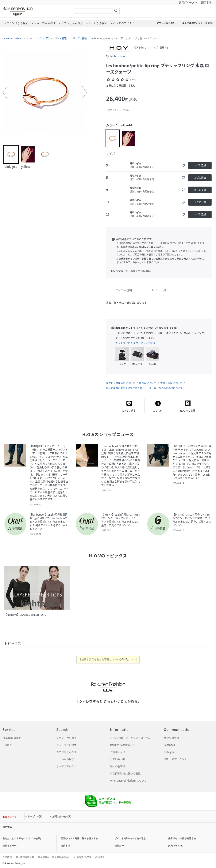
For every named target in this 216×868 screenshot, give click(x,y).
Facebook (169, 745)
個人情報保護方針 (25, 857)
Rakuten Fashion (35, 11)
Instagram (170, 752)
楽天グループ (187, 3)
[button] (5, 92)
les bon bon (117, 56)
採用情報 (100, 857)
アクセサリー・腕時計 (57, 38)
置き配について (148, 383)
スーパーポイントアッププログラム (130, 738)
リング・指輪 (80, 38)
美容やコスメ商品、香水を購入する (79, 839)
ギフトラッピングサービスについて (136, 343)
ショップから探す (66, 745)
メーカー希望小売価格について (166, 388)
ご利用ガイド (118, 752)
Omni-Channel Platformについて (128, 781)
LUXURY (7, 745)
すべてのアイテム (66, 766)
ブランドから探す (66, 738)
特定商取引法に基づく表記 (125, 774)
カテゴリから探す (66, 752)
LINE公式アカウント (175, 759)
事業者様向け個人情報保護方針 (54, 857)
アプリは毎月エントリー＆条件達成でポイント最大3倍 (185, 23)
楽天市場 (206, 3)
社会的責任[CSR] (83, 857)
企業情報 (7, 857)
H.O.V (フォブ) (34, 38)
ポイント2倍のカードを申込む (130, 839)
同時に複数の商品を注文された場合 (125, 388)
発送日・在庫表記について (121, 383)
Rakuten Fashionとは (122, 745)
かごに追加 (200, 165)
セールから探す (65, 759)
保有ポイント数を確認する (182, 839)
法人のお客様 (118, 766)
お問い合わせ (118, 759)
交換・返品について (171, 383)
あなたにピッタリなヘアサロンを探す (22, 839)
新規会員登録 (171, 738)
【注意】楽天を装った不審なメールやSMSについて (108, 659)
